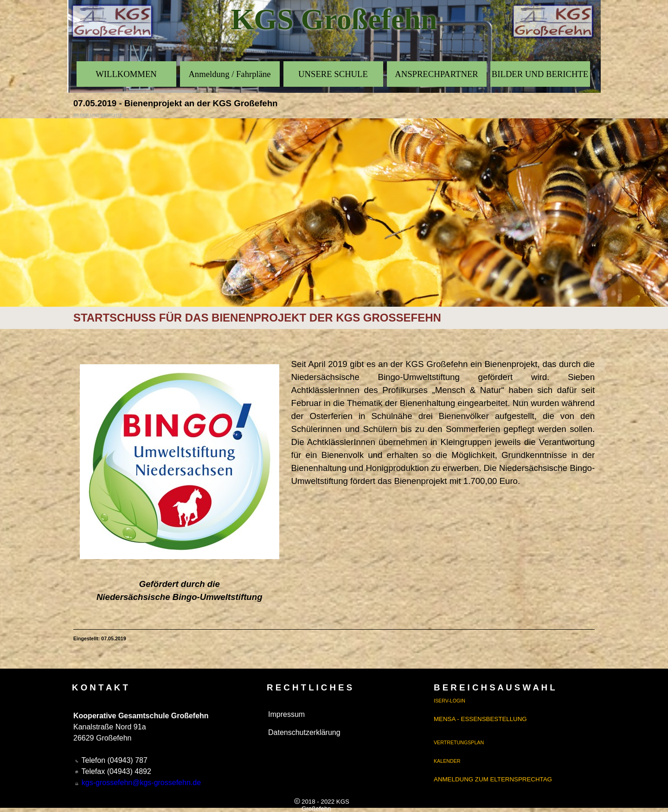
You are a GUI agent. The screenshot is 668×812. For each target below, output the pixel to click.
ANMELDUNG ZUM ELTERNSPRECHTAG (493, 779)
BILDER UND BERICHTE (540, 74)
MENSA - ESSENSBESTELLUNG (480, 719)
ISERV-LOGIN (450, 701)
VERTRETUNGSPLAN (459, 742)
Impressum (286, 714)
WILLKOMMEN (126, 74)
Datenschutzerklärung (304, 732)
